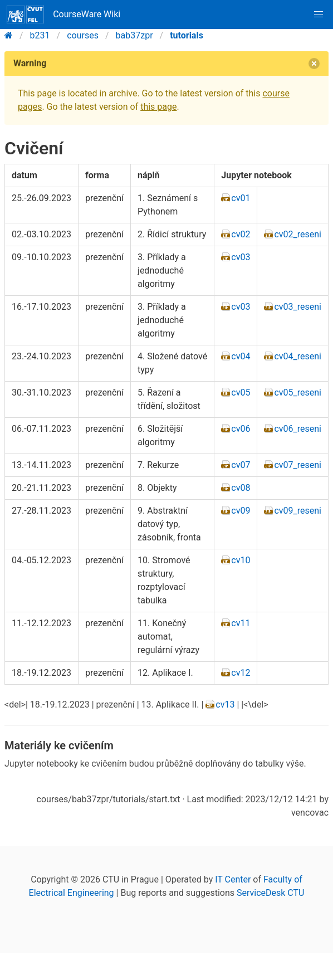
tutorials (187, 35)
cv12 (241, 673)
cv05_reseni (298, 393)
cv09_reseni (298, 511)
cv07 (241, 465)
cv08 (241, 488)
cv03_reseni (298, 307)
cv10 (241, 560)
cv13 (225, 704)
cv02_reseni (298, 234)
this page (158, 107)
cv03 (241, 257)
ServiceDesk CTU (270, 893)
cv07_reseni (298, 465)
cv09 (241, 511)
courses (83, 35)
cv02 (241, 234)
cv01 (241, 198)
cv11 (241, 623)
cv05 (241, 393)
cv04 (241, 356)
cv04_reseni (298, 356)
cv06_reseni (298, 429)
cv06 (241, 429)
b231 (40, 35)
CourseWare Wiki (63, 14)
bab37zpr (134, 35)
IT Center (233, 879)
